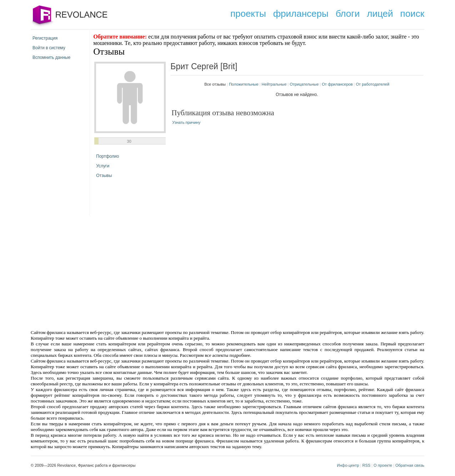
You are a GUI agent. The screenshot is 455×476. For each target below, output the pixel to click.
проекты (248, 14)
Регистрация (45, 38)
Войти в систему (49, 48)
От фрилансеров (337, 84)
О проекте (383, 465)
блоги (348, 14)
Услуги (103, 166)
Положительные (244, 84)
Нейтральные (274, 84)
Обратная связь (410, 465)
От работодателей (373, 84)
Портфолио (107, 156)
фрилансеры (301, 14)
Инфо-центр (348, 465)
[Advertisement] (167, 272)
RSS (366, 465)
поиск (412, 14)
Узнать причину (186, 122)
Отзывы (104, 176)
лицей (380, 14)
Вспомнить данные (51, 57)
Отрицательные (304, 84)
